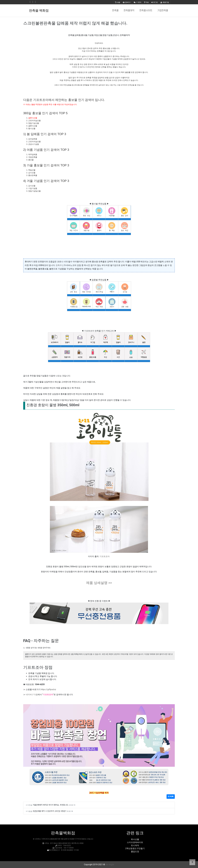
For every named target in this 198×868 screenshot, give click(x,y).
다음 (36, 695)
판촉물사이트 (146, 11)
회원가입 (165, 2)
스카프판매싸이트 (135, 842)
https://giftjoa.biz (48, 689)
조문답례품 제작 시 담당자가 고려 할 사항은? (49, 811)
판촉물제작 (129, 11)
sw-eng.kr (110, 865)
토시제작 (135, 845)
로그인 (155, 2)
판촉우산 (60, 265)
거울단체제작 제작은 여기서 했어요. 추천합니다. (51, 805)
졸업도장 (135, 851)
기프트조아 (105, 556)
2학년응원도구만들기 (135, 848)
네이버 (29, 695)
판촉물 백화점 (39, 11)
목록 (171, 796)
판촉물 (115, 11)
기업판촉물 (163, 11)
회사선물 (135, 839)
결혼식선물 (33, 118)
